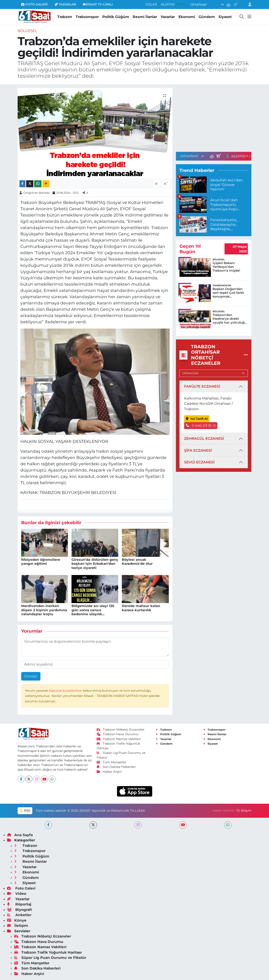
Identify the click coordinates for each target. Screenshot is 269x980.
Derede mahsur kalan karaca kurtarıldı (141, 608)
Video (17, 894)
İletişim (18, 926)
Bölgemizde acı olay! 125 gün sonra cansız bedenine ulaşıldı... (93, 610)
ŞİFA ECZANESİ (198, 450)
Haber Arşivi (109, 772)
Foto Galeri (21, 888)
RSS (25, 811)
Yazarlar (168, 17)
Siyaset (225, 17)
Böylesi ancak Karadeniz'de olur (137, 562)
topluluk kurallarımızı (66, 691)
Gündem (207, 17)
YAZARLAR (65, 4)
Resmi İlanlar (145, 17)
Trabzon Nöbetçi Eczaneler (121, 730)
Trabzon (65, 17)
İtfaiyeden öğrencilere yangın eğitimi (41, 562)
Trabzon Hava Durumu (118, 734)
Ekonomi (187, 17)
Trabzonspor (87, 17)
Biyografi (19, 910)
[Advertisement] (214, 117)
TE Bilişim (244, 811)
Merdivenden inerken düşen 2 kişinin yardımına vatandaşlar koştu (44, 610)
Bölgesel (27, 31)
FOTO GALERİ (34, 4)
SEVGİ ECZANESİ (199, 462)
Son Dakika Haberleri (116, 767)
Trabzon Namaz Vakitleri (119, 739)
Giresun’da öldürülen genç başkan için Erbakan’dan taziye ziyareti (95, 564)
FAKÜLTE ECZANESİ (202, 386)
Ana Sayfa (20, 835)
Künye (17, 920)
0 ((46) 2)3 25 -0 (201, 426)
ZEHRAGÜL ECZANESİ (204, 438)
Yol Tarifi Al (197, 419)
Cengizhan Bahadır (37, 193)
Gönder (31, 676)
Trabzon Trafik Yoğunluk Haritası (48, 952)
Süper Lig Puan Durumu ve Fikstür (50, 958)
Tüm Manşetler (112, 762)
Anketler (19, 915)
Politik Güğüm (116, 17)
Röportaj (19, 904)
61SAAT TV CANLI (98, 4)
